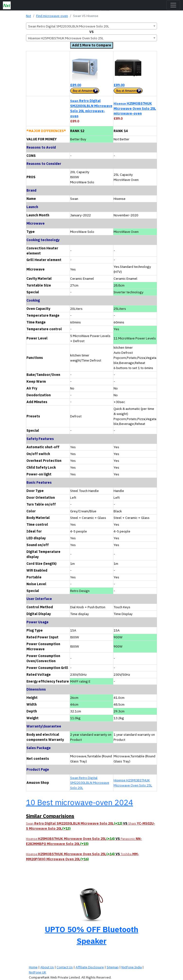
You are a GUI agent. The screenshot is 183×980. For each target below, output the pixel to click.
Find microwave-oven (52, 16)
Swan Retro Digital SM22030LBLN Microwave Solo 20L (90, 783)
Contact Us (65, 967)
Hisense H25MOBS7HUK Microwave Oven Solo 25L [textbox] (66, 38)
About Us (47, 967)
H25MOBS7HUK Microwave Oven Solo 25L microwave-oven (135, 109)
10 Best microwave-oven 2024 (79, 802)
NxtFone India (132, 967)
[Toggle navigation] (173, 5)
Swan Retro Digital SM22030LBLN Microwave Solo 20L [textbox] (69, 26)
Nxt (29, 16)
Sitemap (113, 967)
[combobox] (91, 26)
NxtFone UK (37, 972)
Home (33, 967)
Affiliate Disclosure (90, 967)
